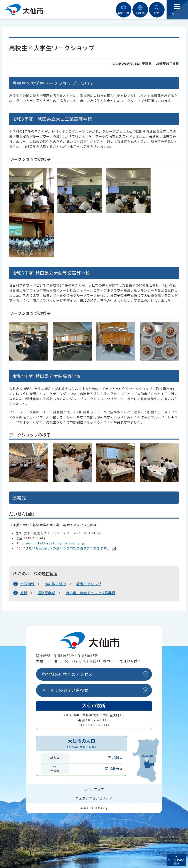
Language (140, 10)
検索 (157, 10)
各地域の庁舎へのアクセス (67, 674)
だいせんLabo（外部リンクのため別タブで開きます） (70, 548)
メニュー (177, 10)
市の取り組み (55, 584)
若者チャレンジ (89, 584)
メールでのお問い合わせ (65, 690)
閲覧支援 (124, 10)
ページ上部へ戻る (176, 862)
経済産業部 (46, 593)
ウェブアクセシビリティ (94, 798)
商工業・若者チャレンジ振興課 (90, 593)
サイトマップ (94, 789)
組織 (24, 593)
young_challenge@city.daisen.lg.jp (55, 543)
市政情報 (27, 584)
